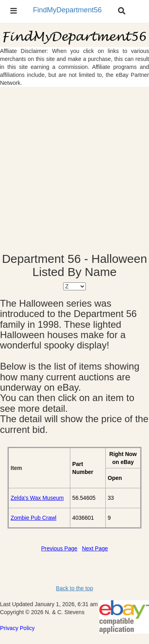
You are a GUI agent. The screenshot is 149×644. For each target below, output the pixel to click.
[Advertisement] (74, 169)
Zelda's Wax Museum (37, 498)
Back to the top (74, 588)
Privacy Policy (17, 628)
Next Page (95, 548)
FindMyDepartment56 (67, 10)
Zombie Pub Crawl (34, 518)
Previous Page (59, 548)
